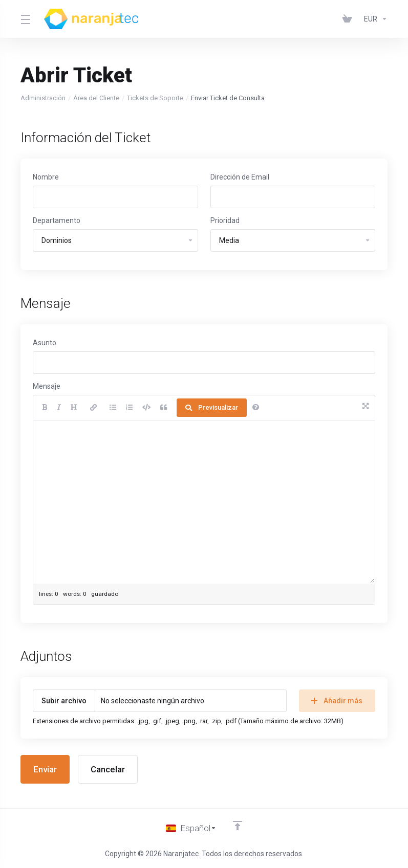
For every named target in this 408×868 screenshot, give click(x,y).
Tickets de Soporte (155, 98)
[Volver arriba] (238, 826)
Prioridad (225, 220)
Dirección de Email (240, 177)
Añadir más (337, 701)
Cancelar (108, 769)
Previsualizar (212, 407)
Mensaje (47, 386)
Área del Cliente (96, 98)
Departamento (57, 220)
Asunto (45, 343)
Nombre (46, 177)
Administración (43, 98)
